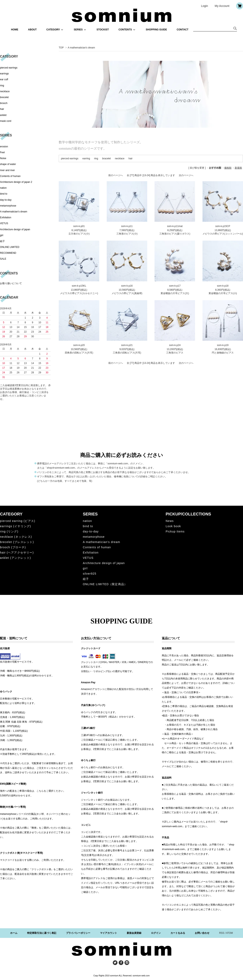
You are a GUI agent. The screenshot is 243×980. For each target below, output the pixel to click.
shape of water (8, 164)
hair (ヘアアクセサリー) (17, 553)
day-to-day (6, 200)
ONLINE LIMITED (10, 247)
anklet (3, 115)
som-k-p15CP (223, 226)
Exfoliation (6, 217)
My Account (222, 6)
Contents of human (10, 176)
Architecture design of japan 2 (16, 182)
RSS (222, 933)
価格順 (228, 168)
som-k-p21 (127, 345)
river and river (7, 170)
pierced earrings (70, 159)
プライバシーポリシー (78, 933)
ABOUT (32, 30)
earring (86, 159)
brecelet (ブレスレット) (17, 542)
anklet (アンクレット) (15, 558)
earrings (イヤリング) (15, 526)
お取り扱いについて (11, 283)
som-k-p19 (223, 345)
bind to (4, 194)
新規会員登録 (134, 933)
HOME (15, 30)
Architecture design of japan (15, 229)
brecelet (4, 97)
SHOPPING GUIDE (156, 30)
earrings (4, 74)
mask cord (6, 121)
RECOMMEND (8, 253)
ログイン (156, 933)
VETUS (4, 223)
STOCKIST (103, 30)
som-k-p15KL (79, 286)
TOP (61, 48)
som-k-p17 (175, 286)
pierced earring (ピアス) (18, 521)
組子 (2, 241)
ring (96, 159)
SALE (3, 259)
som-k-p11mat (175, 226)
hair (131, 159)
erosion (4, 147)
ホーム (14, 933)
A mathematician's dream (81, 48)
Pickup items (175, 531)
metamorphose (8, 206)
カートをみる (178, 933)
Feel (2, 152)
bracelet (106, 159)
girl (2, 235)
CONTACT (183, 30)
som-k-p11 (127, 226)
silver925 (90, 574)
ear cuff (4, 79)
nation (3, 188)
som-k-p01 (79, 226)
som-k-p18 (223, 286)
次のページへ (186, 175)
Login (205, 6)
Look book (173, 526)
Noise (3, 158)
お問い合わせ (202, 933)
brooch (4, 103)
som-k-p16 (127, 286)
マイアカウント (109, 933)
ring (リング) (9, 531)
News (170, 521)
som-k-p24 (175, 345)
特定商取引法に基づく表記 (42, 933)
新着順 (238, 168)
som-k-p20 (79, 345)
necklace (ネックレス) (16, 537)
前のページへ (116, 175)
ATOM (229, 933)
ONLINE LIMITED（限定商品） (105, 584)
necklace (120, 159)
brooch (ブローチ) (13, 547)
